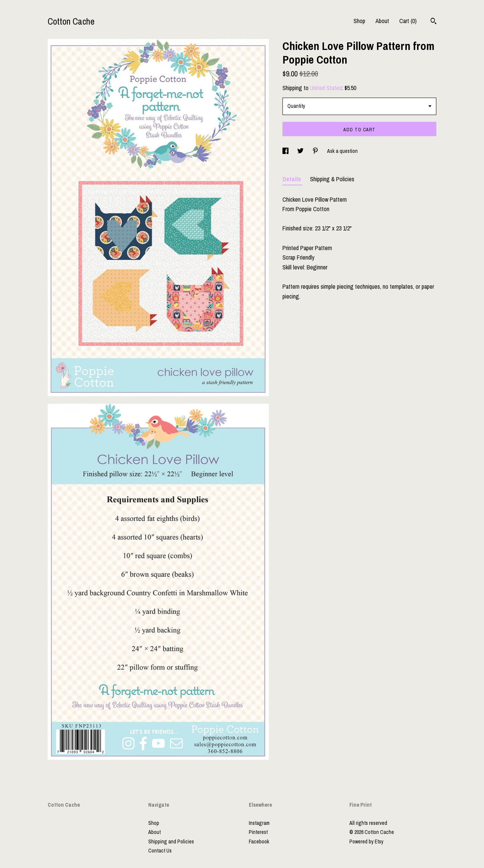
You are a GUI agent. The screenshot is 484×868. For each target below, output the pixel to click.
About (382, 21)
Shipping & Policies (332, 179)
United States (326, 88)
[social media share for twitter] (301, 151)
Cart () (408, 21)
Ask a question (342, 151)
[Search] (434, 22)
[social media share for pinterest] (316, 151)
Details (292, 179)
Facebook (259, 842)
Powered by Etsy (366, 842)
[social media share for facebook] (286, 151)
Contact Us (160, 851)
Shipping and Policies (171, 842)
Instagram (259, 823)
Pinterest (258, 832)
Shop (359, 21)
